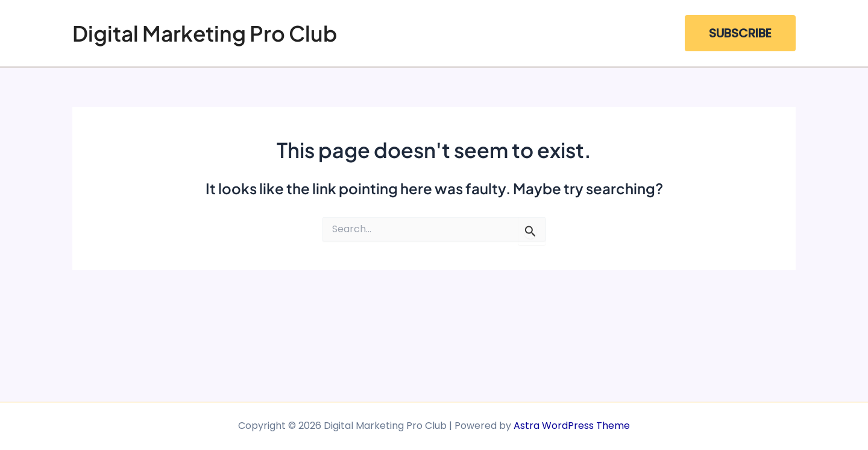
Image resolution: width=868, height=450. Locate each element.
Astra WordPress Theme (572, 426)
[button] (740, 33)
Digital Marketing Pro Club (205, 33)
